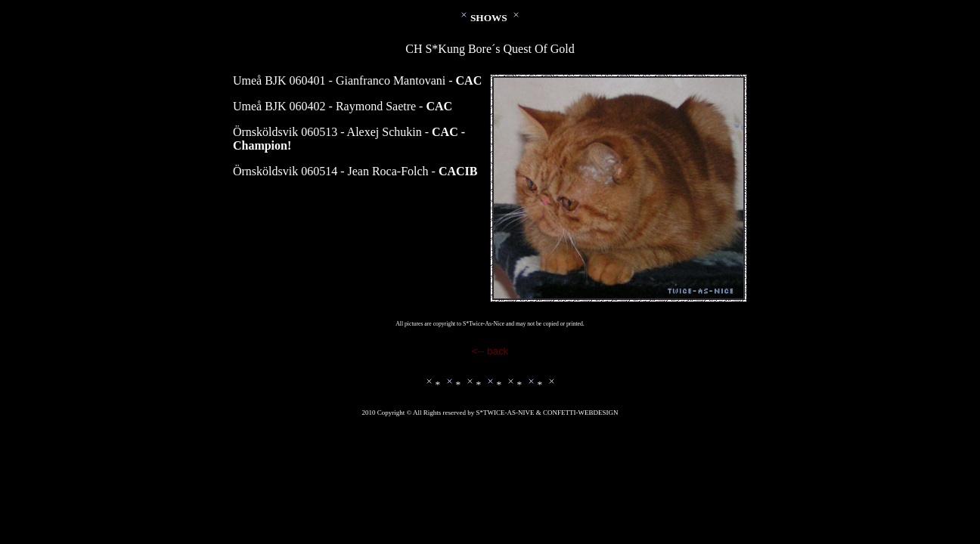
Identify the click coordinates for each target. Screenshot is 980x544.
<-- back (490, 351)
